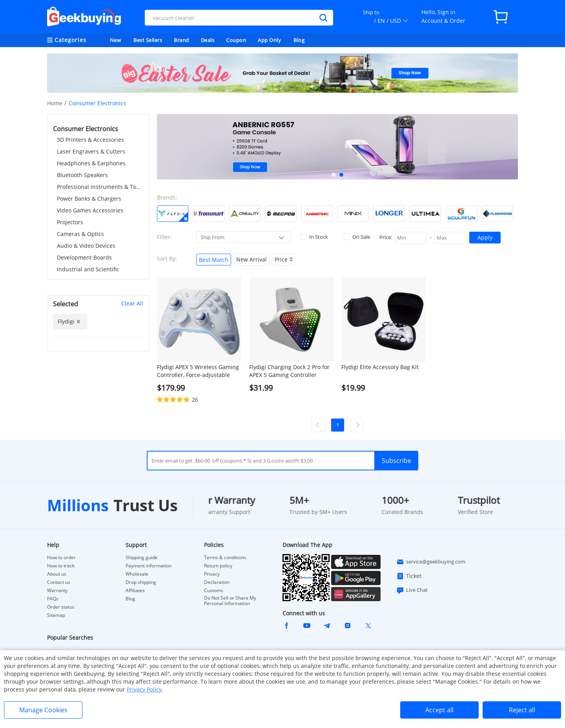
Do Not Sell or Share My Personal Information (230, 601)
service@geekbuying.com (431, 562)
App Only (269, 40)
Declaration (217, 582)
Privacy (212, 574)
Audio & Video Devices (86, 246)
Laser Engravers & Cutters (91, 151)
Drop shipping (141, 582)
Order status (61, 607)
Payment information (149, 566)
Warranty (57, 591)
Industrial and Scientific (88, 269)
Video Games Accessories (90, 210)
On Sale (357, 237)
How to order (61, 558)
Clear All (132, 303)
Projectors (70, 222)
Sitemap (56, 615)
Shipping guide (142, 558)
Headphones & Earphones (91, 163)
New (116, 40)
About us (57, 574)
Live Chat (412, 590)
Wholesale (137, 574)
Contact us (59, 582)
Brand (181, 40)
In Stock (314, 237)
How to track (61, 566)
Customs (214, 591)
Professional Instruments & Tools (100, 187)
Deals (208, 40)
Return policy (218, 566)
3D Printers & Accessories (90, 140)
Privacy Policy (144, 689)
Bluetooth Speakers (82, 175)
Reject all (522, 710)
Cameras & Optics (80, 234)
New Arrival (252, 259)
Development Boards (84, 257)
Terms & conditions (225, 558)
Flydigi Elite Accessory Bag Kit (380, 367)
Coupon (236, 40)
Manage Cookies (43, 710)
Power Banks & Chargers (89, 198)
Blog (299, 40)
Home (55, 103)
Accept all (439, 710)
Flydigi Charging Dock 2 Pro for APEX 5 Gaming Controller (289, 371)
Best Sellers (148, 40)
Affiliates (135, 591)
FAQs (53, 599)
